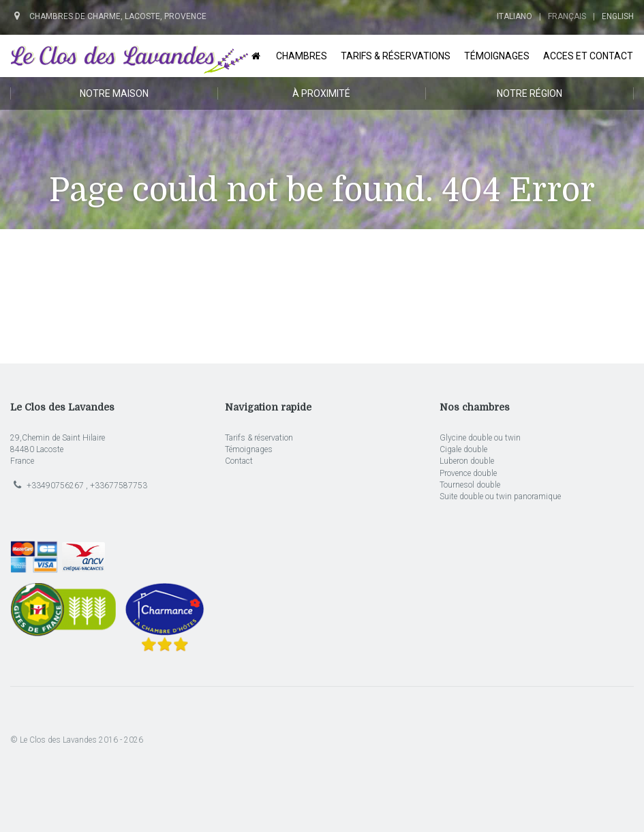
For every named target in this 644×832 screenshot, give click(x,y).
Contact (239, 461)
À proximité (321, 93)
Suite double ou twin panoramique (500, 496)
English (618, 16)
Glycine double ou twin (480, 438)
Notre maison (114, 93)
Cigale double (463, 449)
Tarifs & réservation (259, 438)
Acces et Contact (588, 56)
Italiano (515, 16)
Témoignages (497, 56)
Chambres (302, 56)
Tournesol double (470, 485)
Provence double (468, 473)
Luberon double (467, 461)
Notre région (530, 93)
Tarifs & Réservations (396, 56)
